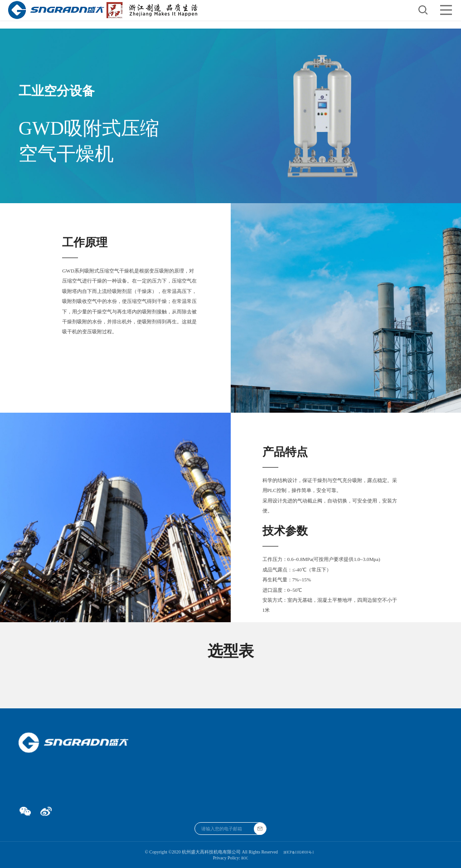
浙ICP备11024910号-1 (299, 852)
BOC (245, 858)
